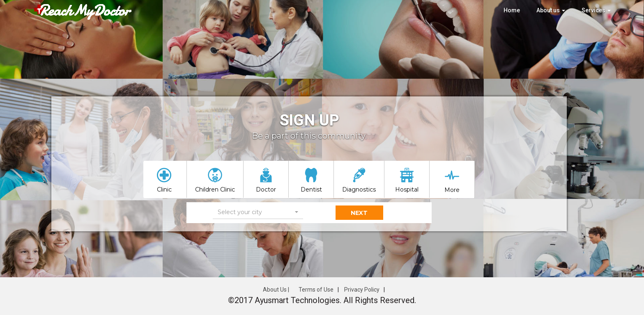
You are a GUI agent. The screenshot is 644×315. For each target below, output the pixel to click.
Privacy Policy (362, 290)
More (452, 190)
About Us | (276, 290)
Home (512, 10)
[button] (258, 212)
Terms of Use (316, 290)
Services (596, 10)
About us (551, 10)
